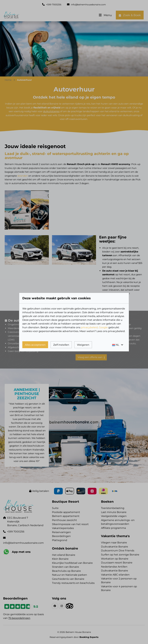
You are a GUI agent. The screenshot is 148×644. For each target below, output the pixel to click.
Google (103, 327)
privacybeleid (89, 327)
